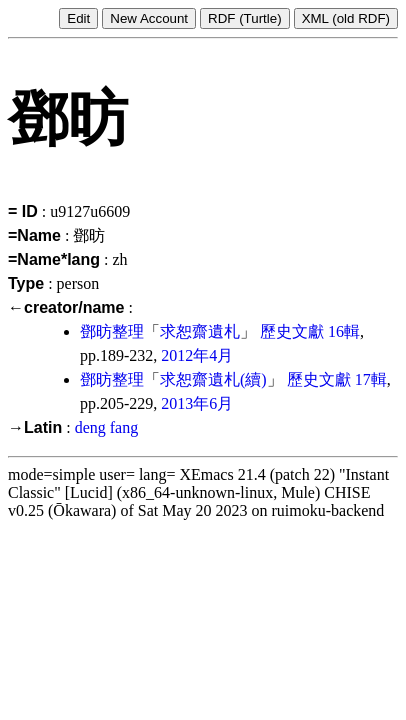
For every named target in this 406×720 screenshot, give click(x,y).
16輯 (344, 331)
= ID (23, 211)
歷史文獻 (292, 331)
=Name (34, 235)
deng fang (107, 427)
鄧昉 (96, 331)
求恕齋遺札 (200, 331)
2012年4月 (197, 355)
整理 (128, 331)
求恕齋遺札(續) (213, 379)
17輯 (371, 379)
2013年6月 (197, 403)
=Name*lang (54, 259)
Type (26, 283)
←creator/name (66, 307)
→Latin (35, 427)
